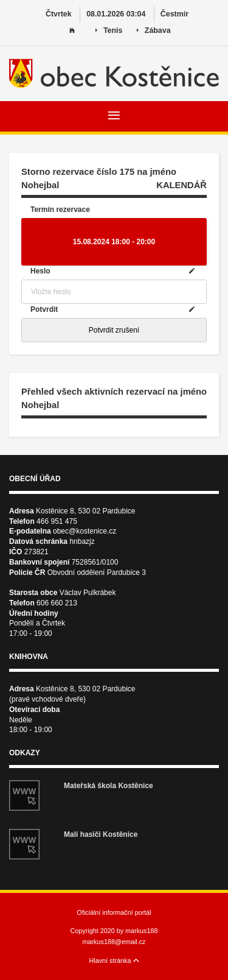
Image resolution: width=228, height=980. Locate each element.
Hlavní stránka (114, 961)
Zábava (154, 31)
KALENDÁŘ (181, 185)
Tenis (109, 31)
